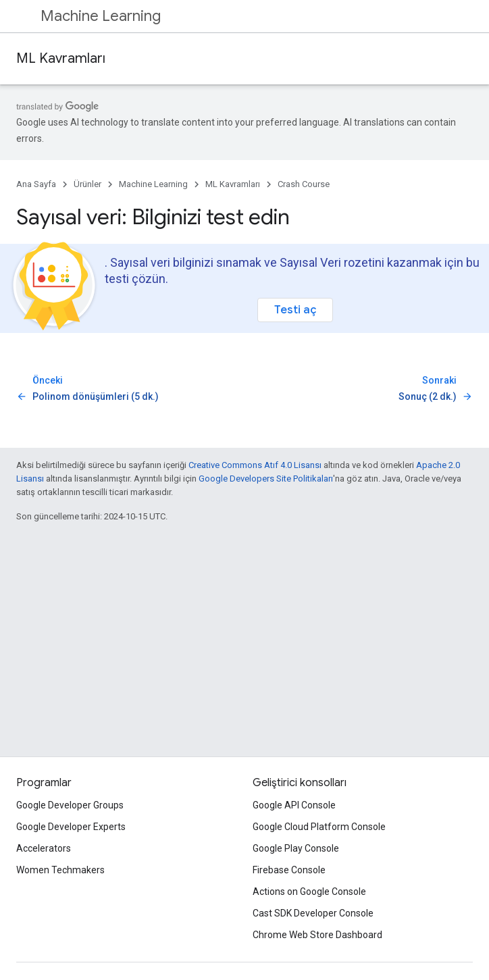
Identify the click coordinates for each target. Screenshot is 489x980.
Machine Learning (101, 16)
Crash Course (304, 184)
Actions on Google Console (309, 892)
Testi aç (295, 310)
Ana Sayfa (36, 184)
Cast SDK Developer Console (313, 913)
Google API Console (294, 805)
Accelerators (44, 848)
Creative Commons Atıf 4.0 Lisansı (255, 465)
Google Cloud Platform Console (319, 827)
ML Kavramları (61, 58)
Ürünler (87, 184)
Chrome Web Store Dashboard (317, 935)
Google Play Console (296, 848)
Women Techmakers (60, 870)
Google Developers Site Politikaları (266, 479)
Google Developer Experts (71, 827)
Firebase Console (289, 870)
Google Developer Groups (70, 805)
